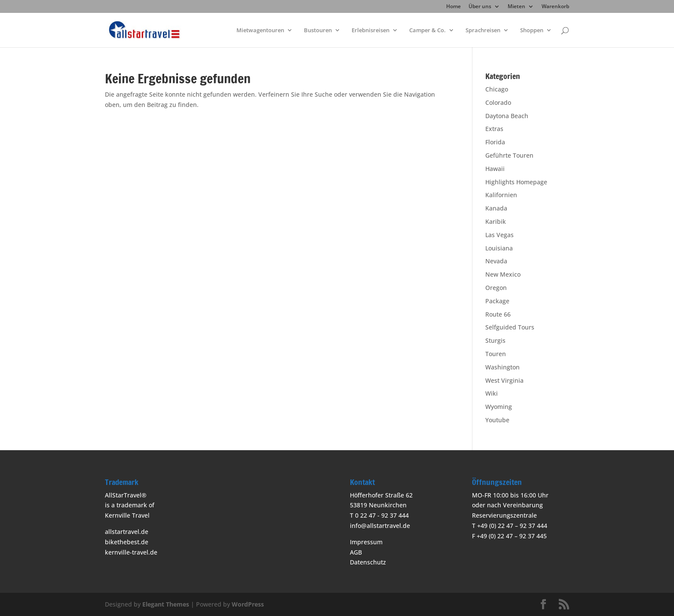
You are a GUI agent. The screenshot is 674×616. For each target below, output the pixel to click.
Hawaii (495, 169)
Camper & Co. (427, 30)
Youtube (497, 420)
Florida (495, 142)
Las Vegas (499, 235)
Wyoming (499, 407)
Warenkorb (555, 7)
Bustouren (318, 30)
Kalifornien (501, 195)
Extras (494, 129)
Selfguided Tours (510, 327)
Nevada (496, 261)
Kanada (496, 208)
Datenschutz (368, 562)
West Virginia (504, 380)
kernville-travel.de (131, 552)
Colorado (498, 102)
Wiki (492, 393)
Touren (496, 354)
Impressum (366, 542)
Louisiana (499, 248)
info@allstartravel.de (380, 526)
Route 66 (498, 314)
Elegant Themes (166, 604)
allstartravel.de (127, 532)
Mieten (516, 7)
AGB (356, 552)
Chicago (497, 89)
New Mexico (503, 274)
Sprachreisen (483, 30)
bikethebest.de (127, 542)
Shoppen (532, 30)
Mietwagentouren (260, 30)
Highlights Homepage (516, 182)
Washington (502, 367)
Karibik (496, 221)
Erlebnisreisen (371, 30)
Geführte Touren (509, 155)
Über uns (480, 7)
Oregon (496, 288)
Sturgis (495, 340)
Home (453, 7)
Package (497, 301)
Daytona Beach (507, 116)
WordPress (248, 604)
